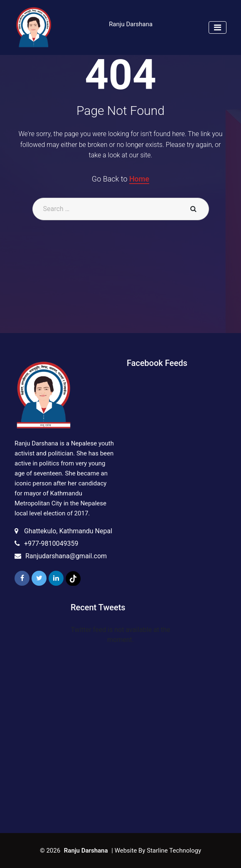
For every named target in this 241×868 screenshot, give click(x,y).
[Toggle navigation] (218, 27)
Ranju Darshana (131, 24)
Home (139, 179)
